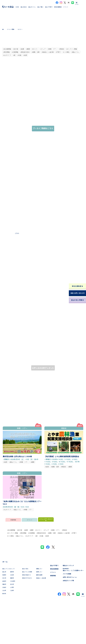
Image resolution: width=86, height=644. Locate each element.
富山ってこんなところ (8, 569)
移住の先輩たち (27, 575)
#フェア (43, 49)
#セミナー (35, 49)
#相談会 (62, 49)
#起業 (22, 49)
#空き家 (16, 49)
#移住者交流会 (25, 52)
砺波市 (4, 581)
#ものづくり (7, 55)
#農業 (28, 49)
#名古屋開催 (7, 49)
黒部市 (12, 578)
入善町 (12, 590)
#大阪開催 (15, 52)
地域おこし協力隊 (41, 578)
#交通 (19, 55)
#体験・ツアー (52, 49)
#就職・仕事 (36, 52)
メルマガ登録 (67, 574)
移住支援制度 (54, 569)
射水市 (12, 584)
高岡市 (12, 572)
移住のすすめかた (27, 578)
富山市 (4, 572)
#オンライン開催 (72, 49)
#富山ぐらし (76, 52)
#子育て (58, 52)
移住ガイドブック (68, 565)
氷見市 (12, 575)
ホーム (5, 562)
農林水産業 (39, 575)
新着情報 (53, 576)
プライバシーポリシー (43, 636)
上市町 (12, 587)
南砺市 (4, 584)
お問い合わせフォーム (70, 577)
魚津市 (4, 575)
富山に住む (25, 569)
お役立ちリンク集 (68, 580)
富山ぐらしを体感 (27, 572)
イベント (53, 572)
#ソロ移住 (66, 52)
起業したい (39, 572)
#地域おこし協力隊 (48, 52)
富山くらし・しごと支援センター (73, 570)
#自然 (25, 55)
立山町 (4, 590)
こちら (17, 233)
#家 (14, 55)
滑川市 (4, 578)
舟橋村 (4, 587)
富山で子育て (54, 565)
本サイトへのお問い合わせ (43, 625)
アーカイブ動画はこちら (43, 128)
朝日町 (4, 594)
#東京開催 (6, 52)
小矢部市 (13, 581)
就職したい (39, 569)
